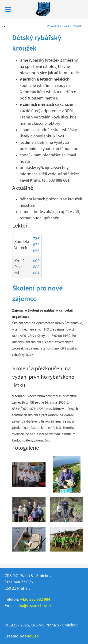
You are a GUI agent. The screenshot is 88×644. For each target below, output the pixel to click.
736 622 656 (36, 245)
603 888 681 (36, 267)
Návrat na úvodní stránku (65, 26)
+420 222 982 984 (35, 599)
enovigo (32, 636)
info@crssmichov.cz (34, 606)
